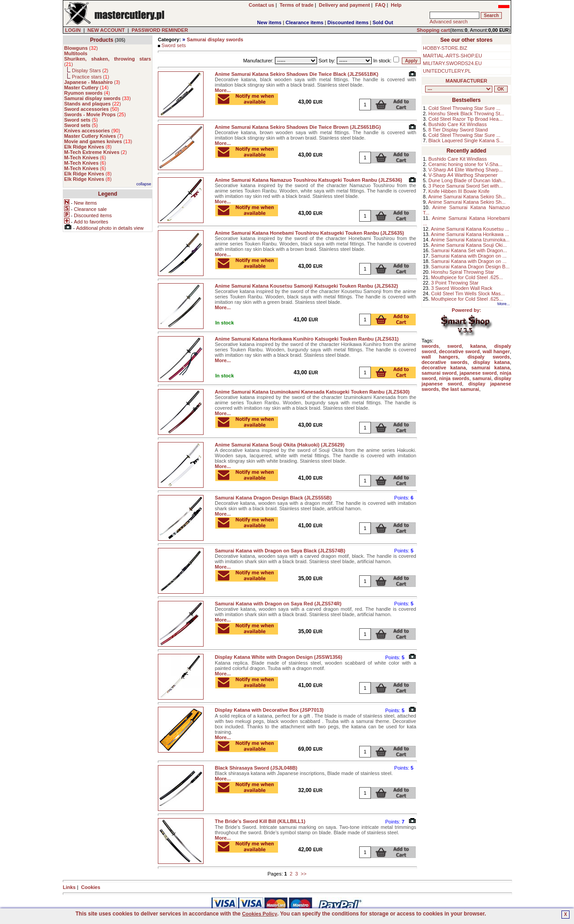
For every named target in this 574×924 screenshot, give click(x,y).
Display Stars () (90, 70)
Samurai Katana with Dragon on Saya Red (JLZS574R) (278, 604)
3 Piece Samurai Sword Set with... (465, 186)
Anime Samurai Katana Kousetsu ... (470, 229)
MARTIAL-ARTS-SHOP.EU (452, 56)
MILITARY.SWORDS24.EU (452, 63)
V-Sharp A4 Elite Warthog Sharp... (465, 170)
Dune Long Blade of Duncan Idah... (467, 180)
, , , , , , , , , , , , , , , (459, 89)
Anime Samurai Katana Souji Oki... (469, 245)
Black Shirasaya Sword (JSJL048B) (256, 768)
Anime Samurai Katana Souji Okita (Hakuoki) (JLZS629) (280, 445)
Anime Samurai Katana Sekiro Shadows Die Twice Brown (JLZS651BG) (298, 127)
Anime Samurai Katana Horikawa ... (470, 234)
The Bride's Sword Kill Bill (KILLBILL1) (260, 821)
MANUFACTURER (467, 81)
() (81, 48)
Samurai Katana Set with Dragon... (469, 250)
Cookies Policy (260, 914)
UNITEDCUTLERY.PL (447, 71)
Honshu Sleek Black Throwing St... (466, 114)
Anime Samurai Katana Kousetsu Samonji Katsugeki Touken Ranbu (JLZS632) (307, 286)
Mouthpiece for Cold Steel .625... (467, 277)
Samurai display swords (215, 39)
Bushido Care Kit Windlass (457, 124)
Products (102, 40)
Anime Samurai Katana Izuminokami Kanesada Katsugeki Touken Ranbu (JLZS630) (312, 392)
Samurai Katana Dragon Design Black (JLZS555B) (273, 498)
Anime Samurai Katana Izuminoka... (470, 240)
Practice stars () (90, 77)
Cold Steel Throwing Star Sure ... (464, 108)
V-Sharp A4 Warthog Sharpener (463, 175)
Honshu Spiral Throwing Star (462, 272)
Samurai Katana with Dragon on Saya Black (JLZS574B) (280, 551)
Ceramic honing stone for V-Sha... (465, 164)
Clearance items (304, 22)
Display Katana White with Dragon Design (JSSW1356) (278, 657)
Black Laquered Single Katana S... (466, 140)
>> (304, 874)
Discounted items (348, 22)
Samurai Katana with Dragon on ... (469, 256)
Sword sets (174, 45)
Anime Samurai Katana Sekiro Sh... (467, 197)
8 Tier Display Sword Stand (458, 130)
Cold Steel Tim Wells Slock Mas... (468, 293)
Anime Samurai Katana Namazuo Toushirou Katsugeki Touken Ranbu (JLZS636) (309, 180)
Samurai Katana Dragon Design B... (470, 267)
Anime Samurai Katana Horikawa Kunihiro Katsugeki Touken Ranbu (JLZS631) (307, 339)
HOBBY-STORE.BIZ (445, 48)
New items (269, 22)
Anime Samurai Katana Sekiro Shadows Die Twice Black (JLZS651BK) (297, 74)
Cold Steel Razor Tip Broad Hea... (465, 119)
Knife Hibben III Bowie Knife (459, 191)
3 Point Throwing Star (455, 283)
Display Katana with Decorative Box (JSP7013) (269, 710)
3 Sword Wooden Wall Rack (461, 288)
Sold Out (383, 22)
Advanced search (449, 22)
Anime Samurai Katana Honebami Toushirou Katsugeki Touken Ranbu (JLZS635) (309, 233)
